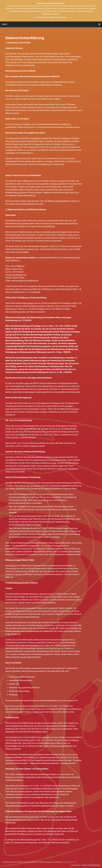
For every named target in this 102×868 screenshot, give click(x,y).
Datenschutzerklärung (91, 865)
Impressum (76, 865)
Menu (5, 24)
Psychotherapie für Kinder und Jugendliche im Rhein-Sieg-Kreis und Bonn (32, 862)
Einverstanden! (42, 17)
